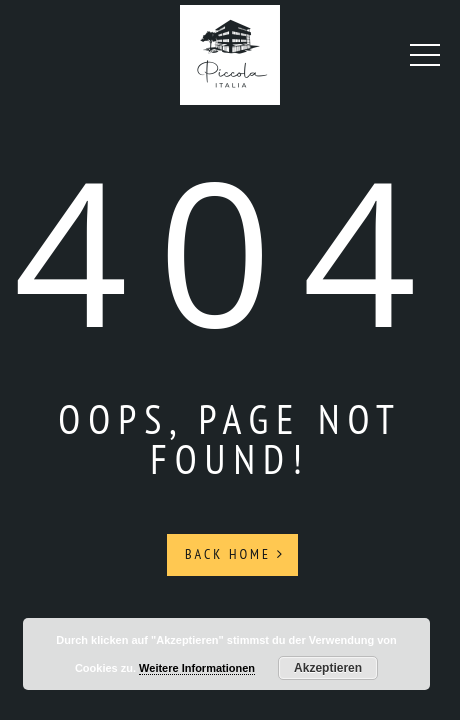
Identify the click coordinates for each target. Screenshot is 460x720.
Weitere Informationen (197, 668)
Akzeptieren (328, 668)
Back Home (235, 554)
